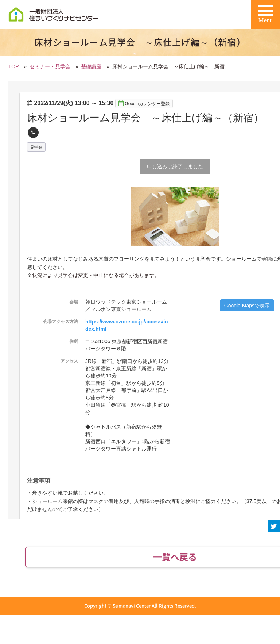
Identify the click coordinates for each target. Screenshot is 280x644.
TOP (13, 66)
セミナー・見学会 (51, 66)
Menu (266, 17)
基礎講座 (92, 66)
